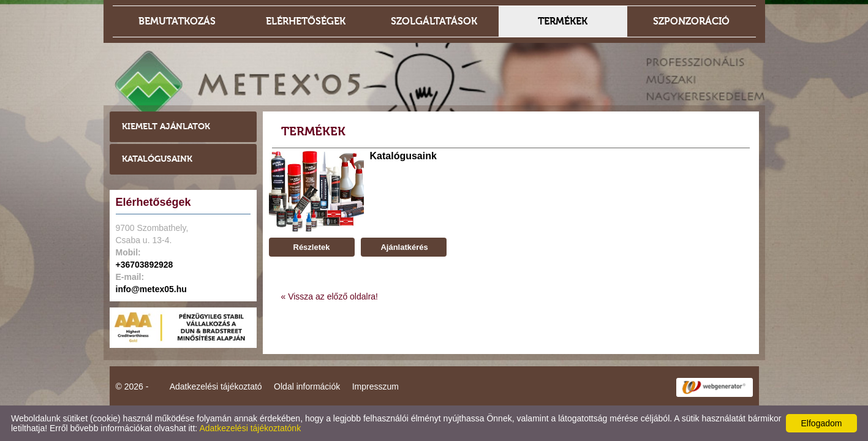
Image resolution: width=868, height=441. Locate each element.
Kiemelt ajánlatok (166, 126)
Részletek (312, 247)
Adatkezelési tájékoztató (216, 386)
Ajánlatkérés (403, 247)
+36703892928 (145, 265)
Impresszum (376, 386)
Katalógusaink (157, 159)
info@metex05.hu (151, 289)
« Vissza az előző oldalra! (330, 296)
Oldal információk (307, 386)
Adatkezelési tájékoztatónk (250, 428)
